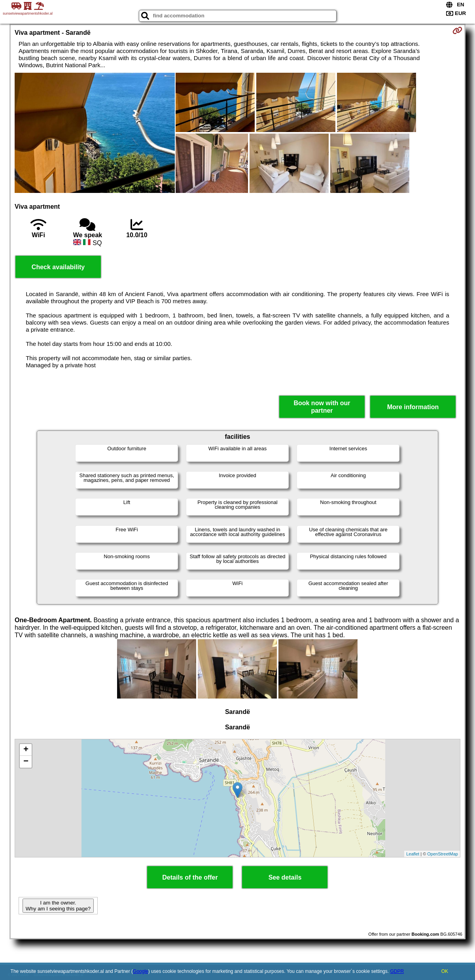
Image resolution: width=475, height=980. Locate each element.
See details (285, 877)
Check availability (58, 267)
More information (413, 407)
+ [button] (26, 750)
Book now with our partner (322, 407)
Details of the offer (190, 877)
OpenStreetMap (443, 854)
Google (141, 971)
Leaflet (413, 854)
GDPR (397, 971)
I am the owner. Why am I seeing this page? (58, 906)
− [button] (26, 762)
